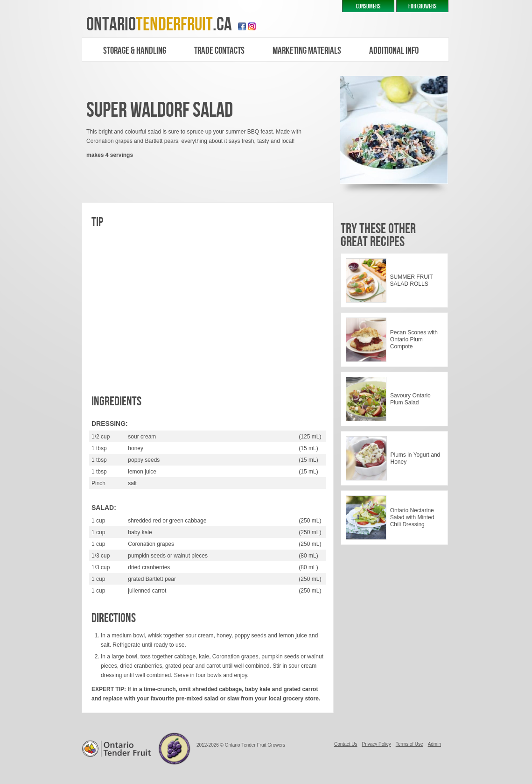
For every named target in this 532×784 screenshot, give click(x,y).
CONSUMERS (368, 6)
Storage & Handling (135, 51)
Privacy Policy (376, 744)
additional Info (394, 51)
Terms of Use (409, 744)
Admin (434, 744)
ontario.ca (159, 25)
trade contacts (219, 51)
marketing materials (307, 51)
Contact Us (346, 744)
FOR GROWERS (422, 6)
